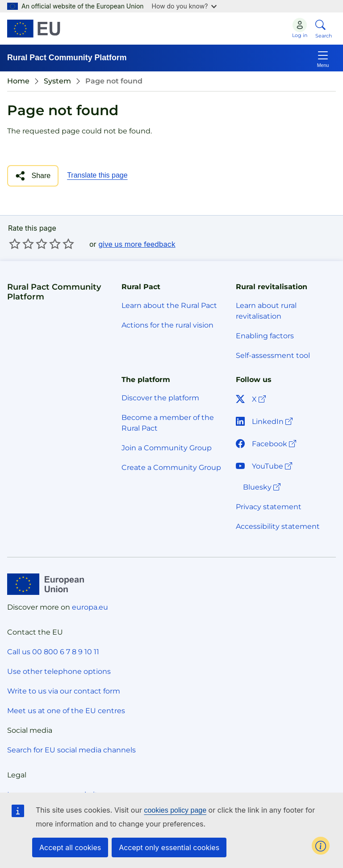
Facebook (267, 444)
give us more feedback (137, 244)
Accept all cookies (70, 847)
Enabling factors (265, 336)
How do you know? (184, 6)
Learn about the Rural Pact (169, 305)
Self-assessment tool (273, 355)
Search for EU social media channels (71, 750)
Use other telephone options (59, 671)
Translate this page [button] (97, 175)
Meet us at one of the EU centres (66, 711)
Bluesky (263, 487)
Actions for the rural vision (167, 325)
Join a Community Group (167, 448)
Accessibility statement (278, 526)
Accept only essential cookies (169, 847)
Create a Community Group (171, 467)
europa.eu (90, 607)
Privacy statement (269, 507)
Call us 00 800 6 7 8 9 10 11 (53, 652)
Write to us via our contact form (64, 691)
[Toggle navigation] (323, 58)
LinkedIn (265, 422)
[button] (33, 176)
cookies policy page (175, 810)
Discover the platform (160, 398)
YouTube (265, 466)
